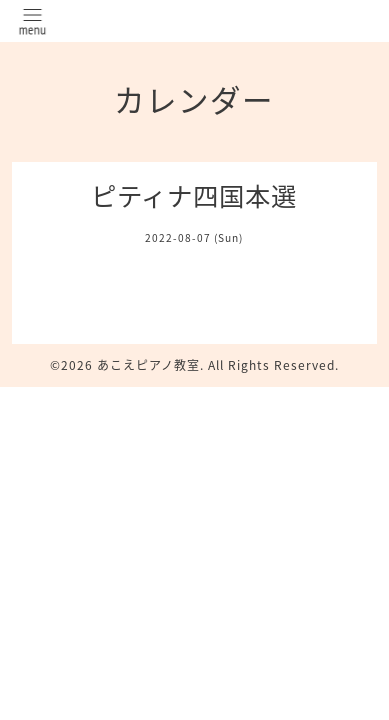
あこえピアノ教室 (148, 365)
